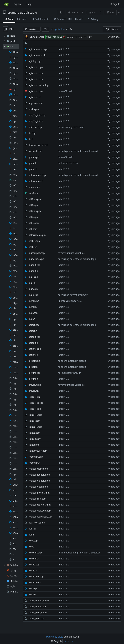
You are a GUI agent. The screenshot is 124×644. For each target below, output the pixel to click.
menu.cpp (34, 301)
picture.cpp (34, 373)
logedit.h (33, 271)
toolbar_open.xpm (38, 487)
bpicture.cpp (35, 127)
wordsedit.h (35, 583)
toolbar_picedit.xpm (39, 493)
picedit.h (33, 367)
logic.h (32, 283)
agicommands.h (37, 55)
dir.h (31, 139)
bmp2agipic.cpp (37, 115)
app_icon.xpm (36, 103)
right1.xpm (34, 421)
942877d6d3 (56, 37)
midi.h (32, 319)
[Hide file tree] (5, 29)
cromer (13, 12)
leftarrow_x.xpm (37, 235)
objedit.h (33, 343)
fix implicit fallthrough (70, 373)
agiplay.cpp (34, 61)
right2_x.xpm (35, 427)
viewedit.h (34, 559)
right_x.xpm (35, 439)
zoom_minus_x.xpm (39, 601)
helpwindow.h (36, 181)
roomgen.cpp (36, 457)
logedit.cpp (34, 265)
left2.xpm (33, 217)
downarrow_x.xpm (38, 145)
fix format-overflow (68, 163)
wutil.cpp (33, 589)
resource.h (34, 397)
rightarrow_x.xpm (38, 451)
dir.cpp (32, 133)
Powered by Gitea (54, 637)
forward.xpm (35, 151)
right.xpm (34, 445)
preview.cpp (35, 385)
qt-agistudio (28, 12)
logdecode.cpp (36, 259)
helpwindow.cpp (37, 175)
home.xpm (34, 187)
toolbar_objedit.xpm (39, 481)
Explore (18, 4)
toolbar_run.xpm (37, 499)
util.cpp (32, 529)
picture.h (33, 379)
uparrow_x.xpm (37, 523)
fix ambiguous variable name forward (78, 151)
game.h (32, 163)
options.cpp (35, 349)
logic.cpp (33, 277)
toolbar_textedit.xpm (39, 505)
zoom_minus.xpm (38, 607)
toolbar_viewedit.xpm (40, 511)
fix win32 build (66, 91)
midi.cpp (33, 313)
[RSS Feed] (61, 12)
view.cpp (33, 541)
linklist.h (33, 247)
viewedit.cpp (35, 553)
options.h (33, 355)
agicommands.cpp (38, 49)
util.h (31, 535)
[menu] (56, 641)
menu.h (33, 307)
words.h (33, 571)
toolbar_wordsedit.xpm (41, 517)
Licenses (68, 641)
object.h (33, 331)
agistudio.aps (36, 67)
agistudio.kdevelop (38, 85)
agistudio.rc (35, 97)
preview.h (34, 391)
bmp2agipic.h (36, 121)
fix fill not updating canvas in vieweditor (79, 553)
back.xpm (34, 109)
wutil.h (32, 595)
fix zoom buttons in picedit (72, 361)
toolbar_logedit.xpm (39, 475)
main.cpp (33, 295)
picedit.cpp (34, 361)
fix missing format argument (73, 295)
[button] (46, 29)
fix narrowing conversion (71, 127)
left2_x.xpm (35, 211)
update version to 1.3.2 (80, 37)
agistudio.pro (36, 91)
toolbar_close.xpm (38, 469)
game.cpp (34, 157)
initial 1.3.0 (64, 49)
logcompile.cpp (36, 253)
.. (27, 43)
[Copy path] (71, 29)
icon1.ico (33, 193)
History (112, 29)
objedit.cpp (34, 337)
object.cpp (34, 325)
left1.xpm (33, 205)
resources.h (35, 409)
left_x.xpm (34, 223)
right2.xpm (34, 433)
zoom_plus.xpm (37, 618)
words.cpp (34, 565)
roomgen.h (34, 463)
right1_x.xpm (35, 415)
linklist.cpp (34, 241)
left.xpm (33, 229)
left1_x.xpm (35, 199)
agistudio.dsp (36, 73)
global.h (33, 169)
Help (29, 4)
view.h (32, 547)
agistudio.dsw (36, 79)
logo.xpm (33, 289)
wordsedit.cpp (36, 577)
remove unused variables (71, 253)
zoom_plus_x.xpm (38, 612)
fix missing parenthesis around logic (77, 259)
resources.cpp (36, 403)
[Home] (6, 4)
